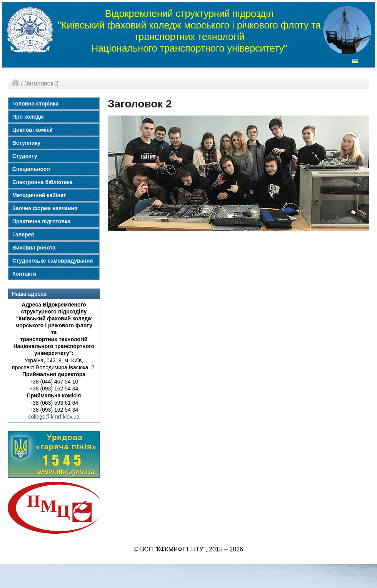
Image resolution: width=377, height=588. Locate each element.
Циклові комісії (33, 130)
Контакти (24, 274)
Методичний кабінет (39, 195)
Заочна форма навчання (45, 208)
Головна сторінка (35, 104)
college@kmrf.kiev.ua (54, 417)
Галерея (23, 235)
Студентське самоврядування (53, 261)
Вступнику (26, 143)
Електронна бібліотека (43, 182)
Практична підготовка (41, 221)
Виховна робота (34, 248)
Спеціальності (32, 169)
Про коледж (28, 117)
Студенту (25, 156)
